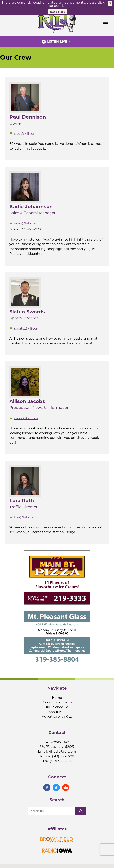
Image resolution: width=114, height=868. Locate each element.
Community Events (57, 701)
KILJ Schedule (57, 706)
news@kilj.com (24, 417)
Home (57, 696)
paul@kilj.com (23, 132)
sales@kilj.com (23, 222)
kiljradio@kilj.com (62, 750)
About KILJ (57, 711)
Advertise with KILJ (57, 715)
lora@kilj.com (22, 516)
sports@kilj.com (24, 327)
